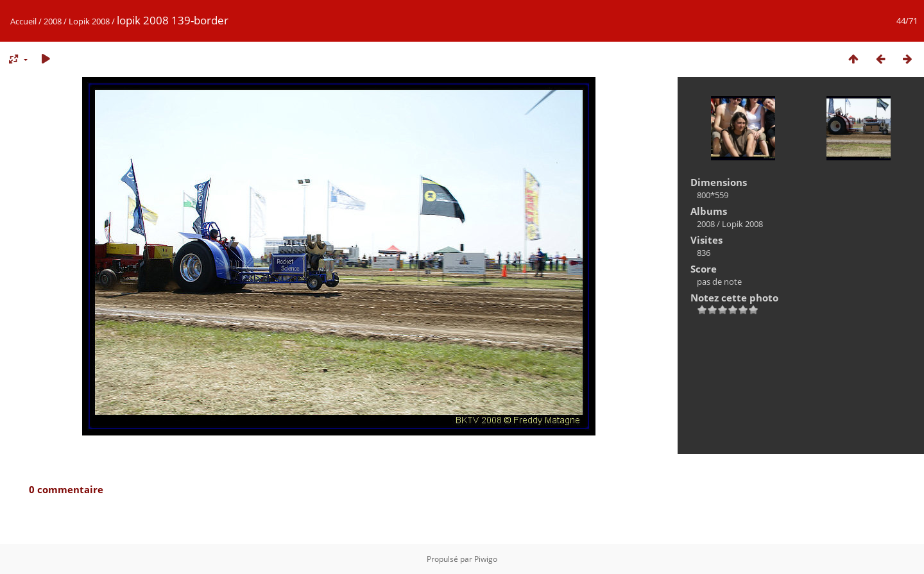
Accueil (23, 21)
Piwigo (486, 559)
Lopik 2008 (89, 21)
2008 (53, 21)
